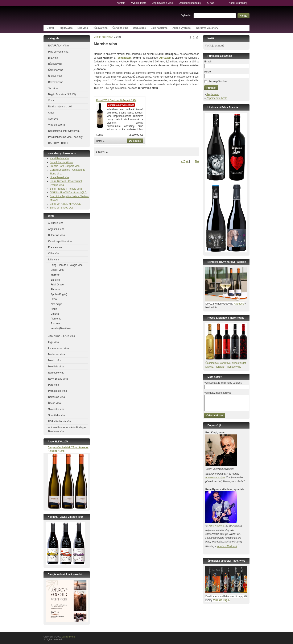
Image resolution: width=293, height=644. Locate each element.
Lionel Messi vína (60, 177)
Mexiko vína (55, 360)
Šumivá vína (55, 76)
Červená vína (120, 28)
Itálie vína (107, 37)
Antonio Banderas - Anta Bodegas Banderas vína (67, 429)
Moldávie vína (56, 367)
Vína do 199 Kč (57, 125)
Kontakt (121, 3)
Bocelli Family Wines (61, 162)
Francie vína (55, 247)
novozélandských (215, 478)
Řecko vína (54, 403)
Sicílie (54, 309)
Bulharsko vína (56, 235)
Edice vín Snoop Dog (62, 208)
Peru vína (53, 385)
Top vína (53, 88)
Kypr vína (53, 342)
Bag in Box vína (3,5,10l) (62, 94)
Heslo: (208, 72)
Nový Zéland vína (58, 379)
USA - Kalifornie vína (60, 421)
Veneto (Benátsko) (61, 328)
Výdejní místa (139, 3)
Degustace (139, 28)
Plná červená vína (58, 52)
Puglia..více (66, 28)
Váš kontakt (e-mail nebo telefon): (223, 383)
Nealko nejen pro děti (60, 107)
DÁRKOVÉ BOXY (58, 143)
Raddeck (239, 304)
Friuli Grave (57, 285)
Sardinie (55, 280)
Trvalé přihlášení (218, 82)
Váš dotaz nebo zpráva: (218, 393)
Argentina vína (56, 229)
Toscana (55, 323)
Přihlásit (211, 88)
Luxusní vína (75, 15)
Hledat (244, 16)
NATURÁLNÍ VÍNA (58, 46)
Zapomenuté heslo (217, 98)
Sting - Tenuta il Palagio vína (66, 189)
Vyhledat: (187, 15)
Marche (55, 275)
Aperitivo (53, 119)
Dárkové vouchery (207, 28)
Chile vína (54, 253)
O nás (211, 3)
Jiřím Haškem (216, 526)
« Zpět (185, 161)
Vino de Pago (221, 600)
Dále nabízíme (159, 28)
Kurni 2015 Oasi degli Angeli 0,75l (116, 100)
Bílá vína (83, 28)
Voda (51, 100)
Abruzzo (55, 289)
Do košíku (135, 141)
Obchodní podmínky (190, 3)
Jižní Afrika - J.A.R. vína (61, 336)
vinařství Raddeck (227, 546)
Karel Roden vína (60, 158)
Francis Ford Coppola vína (65, 166)
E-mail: (208, 62)
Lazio (54, 299)
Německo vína (56, 373)
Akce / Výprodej (182, 28)
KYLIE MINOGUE (71, 204)
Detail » (100, 141)
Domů (50, 28)
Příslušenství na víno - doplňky (65, 137)
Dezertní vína (56, 82)
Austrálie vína (56, 223)
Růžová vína (100, 28)
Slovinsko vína (56, 409)
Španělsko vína (57, 415)
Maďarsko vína (56, 354)
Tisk (197, 161)
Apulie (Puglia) (59, 294)
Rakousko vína (56, 397)
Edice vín (55, 204)
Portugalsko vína (57, 391)
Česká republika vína (60, 241)
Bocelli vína (57, 270)
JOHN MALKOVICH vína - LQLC (69, 193)
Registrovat (213, 94)
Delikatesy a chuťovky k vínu (64, 131)
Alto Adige (56, 304)
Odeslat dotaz (215, 416)
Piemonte (56, 319)
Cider (51, 113)
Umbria (55, 314)
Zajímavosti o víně (163, 3)
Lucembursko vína (58, 348)
